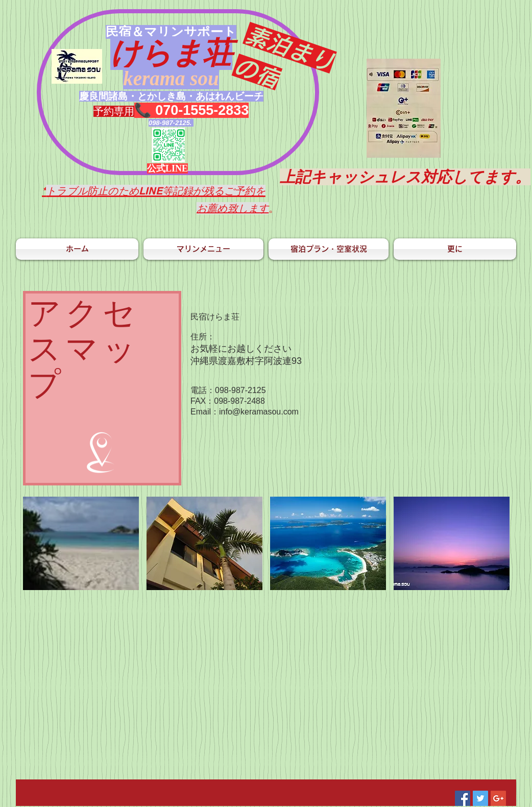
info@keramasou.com (259, 412)
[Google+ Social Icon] (498, 798)
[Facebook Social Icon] (463, 798)
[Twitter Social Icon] (480, 798)
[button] (81, 543)
